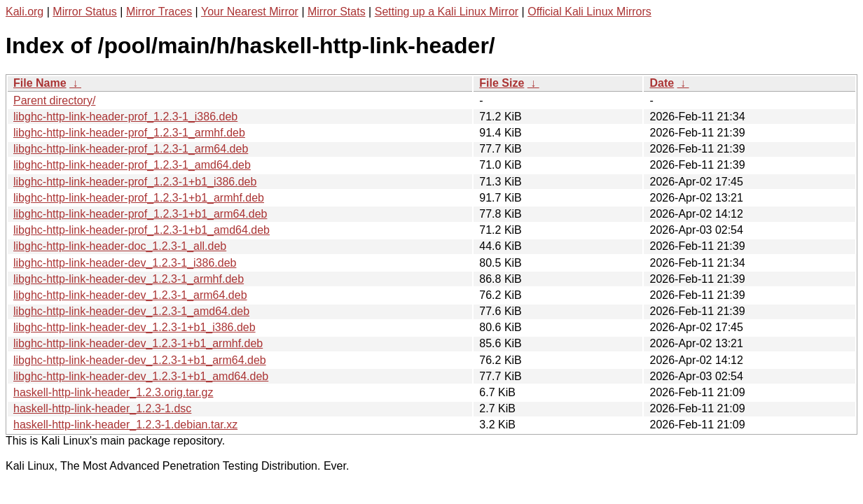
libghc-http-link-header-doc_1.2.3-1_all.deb (120, 246)
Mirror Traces (159, 12)
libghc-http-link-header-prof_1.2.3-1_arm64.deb (131, 149)
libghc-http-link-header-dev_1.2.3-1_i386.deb (125, 263)
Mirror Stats (337, 12)
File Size (502, 83)
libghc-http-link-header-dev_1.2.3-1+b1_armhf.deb (138, 343)
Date (662, 83)
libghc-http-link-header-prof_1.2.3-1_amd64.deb (132, 165)
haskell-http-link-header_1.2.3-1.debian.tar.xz (125, 425)
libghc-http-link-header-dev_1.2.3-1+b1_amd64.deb (141, 376)
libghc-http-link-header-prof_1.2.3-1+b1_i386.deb (135, 182)
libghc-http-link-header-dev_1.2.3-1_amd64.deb (131, 311)
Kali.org (25, 12)
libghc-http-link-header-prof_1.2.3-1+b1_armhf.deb (139, 198)
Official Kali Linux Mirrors (589, 12)
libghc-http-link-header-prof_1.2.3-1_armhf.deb (129, 133)
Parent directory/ (54, 100)
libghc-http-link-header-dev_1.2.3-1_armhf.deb (129, 279)
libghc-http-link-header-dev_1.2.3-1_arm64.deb (130, 295)
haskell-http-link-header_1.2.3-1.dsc (102, 408)
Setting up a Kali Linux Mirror (447, 12)
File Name (40, 83)
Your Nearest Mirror (250, 12)
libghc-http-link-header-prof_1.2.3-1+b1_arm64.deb (140, 214)
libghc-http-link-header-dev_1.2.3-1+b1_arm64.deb (140, 360)
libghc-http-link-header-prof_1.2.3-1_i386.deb (125, 117)
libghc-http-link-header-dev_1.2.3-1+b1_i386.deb (134, 327)
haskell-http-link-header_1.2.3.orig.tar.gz (113, 392)
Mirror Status (85, 12)
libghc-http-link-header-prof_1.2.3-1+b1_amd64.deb (141, 230)
